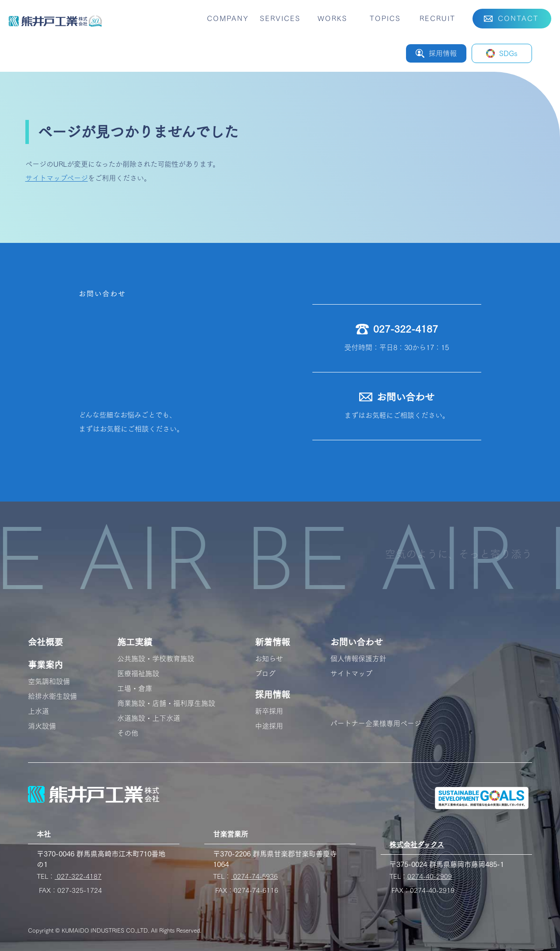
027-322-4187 (78, 876)
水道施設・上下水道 (149, 718)
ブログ (265, 674)
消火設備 (42, 726)
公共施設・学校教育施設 (156, 659)
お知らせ (269, 659)
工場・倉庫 (135, 688)
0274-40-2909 (430, 876)
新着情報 (273, 642)
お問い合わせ (357, 642)
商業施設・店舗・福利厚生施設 (166, 703)
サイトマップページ (57, 178)
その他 (128, 733)
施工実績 (135, 642)
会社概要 (45, 642)
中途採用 (269, 726)
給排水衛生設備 (52, 696)
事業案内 (45, 665)
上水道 (38, 711)
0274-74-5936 (254, 876)
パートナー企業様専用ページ (376, 723)
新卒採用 (269, 711)
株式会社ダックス (417, 845)
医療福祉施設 (138, 674)
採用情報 (273, 695)
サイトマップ (351, 674)
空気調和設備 (49, 681)
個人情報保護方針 (358, 659)
